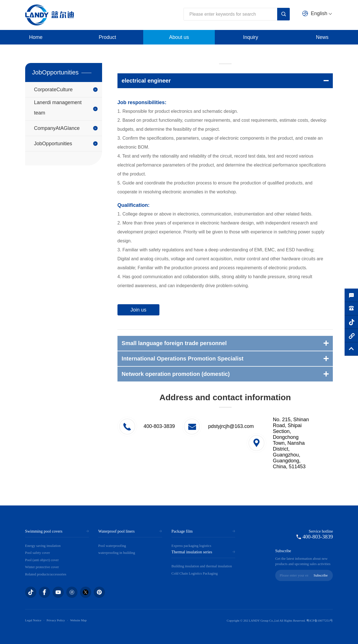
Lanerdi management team (58, 108)
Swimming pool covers (44, 531)
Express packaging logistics (191, 546)
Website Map (78, 620)
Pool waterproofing (112, 546)
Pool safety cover (38, 553)
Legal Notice (33, 620)
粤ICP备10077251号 (320, 620)
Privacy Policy (56, 620)
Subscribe (321, 575)
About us (179, 37)
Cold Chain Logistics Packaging (195, 573)
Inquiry (251, 37)
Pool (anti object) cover (42, 560)
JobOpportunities (53, 144)
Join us (138, 310)
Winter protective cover (42, 567)
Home (36, 37)
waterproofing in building (117, 553)
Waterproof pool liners (116, 531)
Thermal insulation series (192, 552)
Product (107, 37)
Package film (182, 531)
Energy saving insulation (43, 546)
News (322, 37)
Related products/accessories (46, 574)
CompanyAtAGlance (57, 128)
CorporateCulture (53, 90)
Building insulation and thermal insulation (202, 566)
